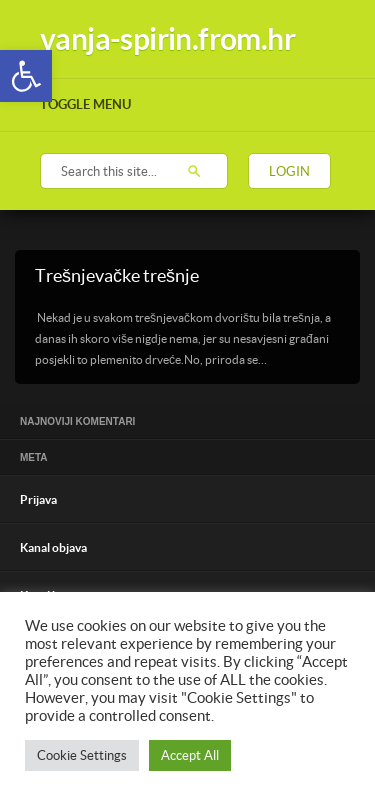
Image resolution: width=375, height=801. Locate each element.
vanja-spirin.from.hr (167, 39)
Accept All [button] (190, 755)
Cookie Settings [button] (82, 755)
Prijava (38, 499)
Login (289, 171)
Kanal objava (53, 547)
